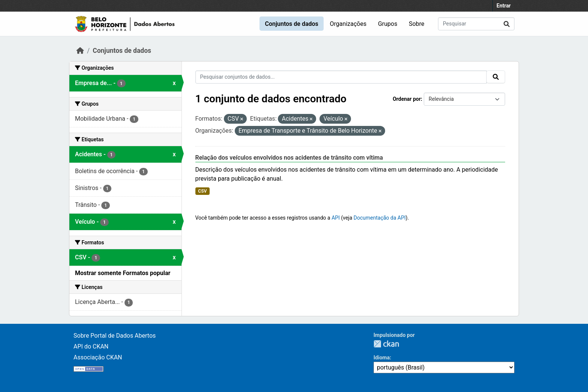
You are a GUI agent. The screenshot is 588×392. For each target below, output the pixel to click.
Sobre (416, 24)
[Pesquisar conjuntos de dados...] (476, 24)
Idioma (382, 358)
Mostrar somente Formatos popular (123, 273)
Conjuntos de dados (291, 24)
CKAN (386, 344)
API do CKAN (91, 346)
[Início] (80, 51)
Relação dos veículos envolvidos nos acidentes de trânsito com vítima (289, 158)
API (336, 218)
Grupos (388, 24)
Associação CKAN (98, 357)
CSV (202, 191)
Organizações (348, 24)
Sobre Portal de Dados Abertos (115, 336)
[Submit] (507, 24)
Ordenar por (407, 99)
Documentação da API (380, 218)
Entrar (504, 6)
